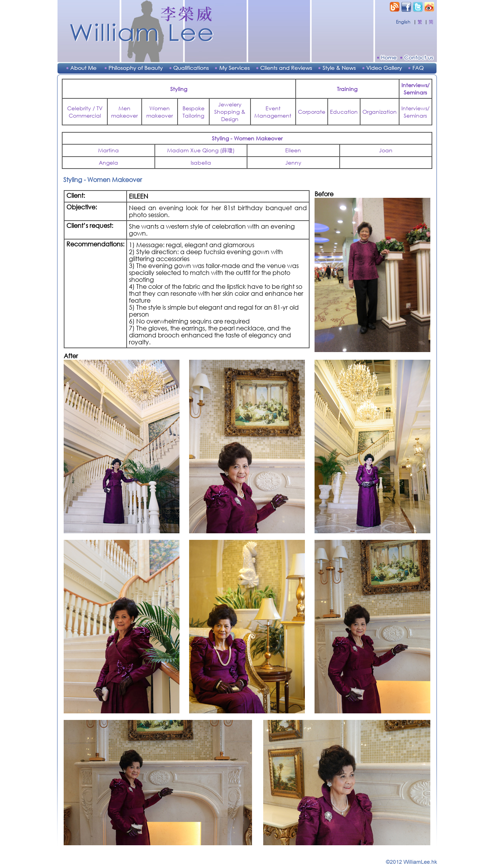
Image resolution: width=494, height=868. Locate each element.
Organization (380, 112)
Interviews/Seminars (415, 112)
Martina (108, 150)
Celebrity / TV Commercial (85, 112)
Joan (386, 150)
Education (344, 112)
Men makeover (124, 112)
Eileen (293, 150)
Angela (108, 163)
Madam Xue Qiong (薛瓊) (201, 150)
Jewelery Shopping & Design (230, 112)
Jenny (293, 163)
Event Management (273, 112)
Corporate (312, 112)
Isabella (201, 163)
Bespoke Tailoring (194, 112)
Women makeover (160, 112)
